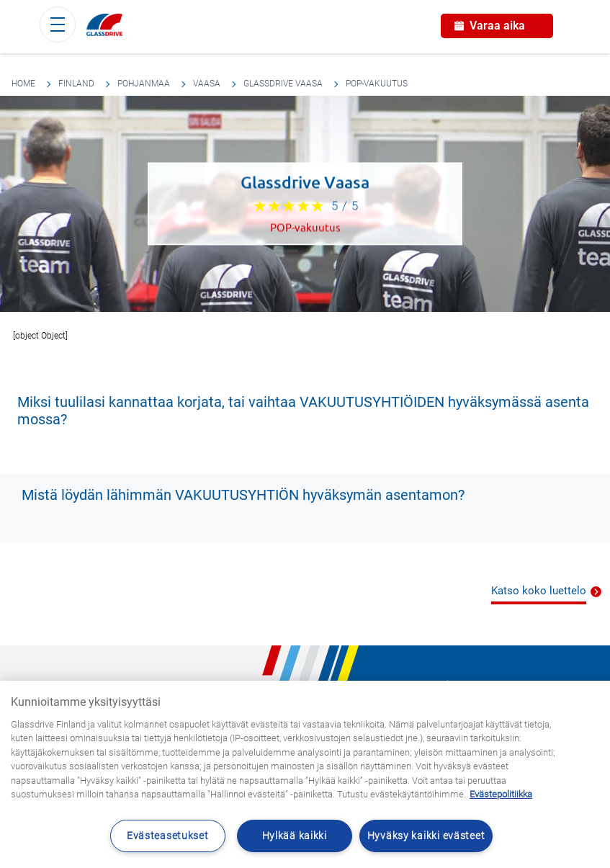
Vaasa (207, 84)
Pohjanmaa (144, 84)
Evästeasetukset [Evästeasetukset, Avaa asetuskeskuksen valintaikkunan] (168, 836)
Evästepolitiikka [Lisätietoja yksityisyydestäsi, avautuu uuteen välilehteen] (501, 794)
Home (23, 84)
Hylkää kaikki (295, 836)
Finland (76, 84)
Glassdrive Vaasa (283, 84)
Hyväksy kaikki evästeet (426, 836)
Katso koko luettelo (539, 591)
